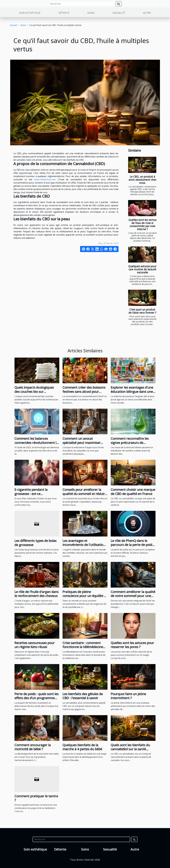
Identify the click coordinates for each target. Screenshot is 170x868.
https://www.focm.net (45, 179)
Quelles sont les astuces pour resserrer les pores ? (132, 645)
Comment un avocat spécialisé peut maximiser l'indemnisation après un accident (82, 445)
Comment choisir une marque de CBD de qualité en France (133, 492)
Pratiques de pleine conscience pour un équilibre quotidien (84, 596)
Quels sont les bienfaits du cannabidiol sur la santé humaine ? (130, 749)
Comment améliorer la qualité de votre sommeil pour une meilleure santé (133, 596)
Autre (147, 13)
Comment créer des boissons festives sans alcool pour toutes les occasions (84, 391)
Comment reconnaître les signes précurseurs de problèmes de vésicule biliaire (132, 443)
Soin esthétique (30, 13)
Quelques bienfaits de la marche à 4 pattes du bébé (82, 747)
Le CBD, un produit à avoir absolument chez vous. (142, 180)
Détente (64, 13)
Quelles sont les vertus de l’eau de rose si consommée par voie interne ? (142, 224)
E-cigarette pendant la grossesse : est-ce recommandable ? (31, 494)
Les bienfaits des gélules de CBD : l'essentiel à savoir (83, 696)
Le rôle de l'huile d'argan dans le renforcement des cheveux (36, 594)
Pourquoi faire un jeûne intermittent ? (128, 696)
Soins (91, 13)
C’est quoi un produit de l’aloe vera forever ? (142, 311)
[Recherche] (81, 4)
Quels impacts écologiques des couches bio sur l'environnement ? (34, 391)
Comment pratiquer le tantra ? (36, 798)
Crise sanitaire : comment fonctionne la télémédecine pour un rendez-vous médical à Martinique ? (84, 649)
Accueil (14, 25)
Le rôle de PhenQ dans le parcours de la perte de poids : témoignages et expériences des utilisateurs (133, 547)
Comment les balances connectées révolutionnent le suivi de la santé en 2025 (36, 443)
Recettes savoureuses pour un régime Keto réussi (35, 645)
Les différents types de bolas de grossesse (35, 543)
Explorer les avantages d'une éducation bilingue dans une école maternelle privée (132, 391)
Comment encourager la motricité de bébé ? (33, 747)
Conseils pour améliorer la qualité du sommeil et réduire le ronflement (85, 494)
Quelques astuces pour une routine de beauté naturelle (142, 269)
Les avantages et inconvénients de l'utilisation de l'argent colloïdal (84, 545)
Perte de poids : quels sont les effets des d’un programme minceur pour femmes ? (36, 698)
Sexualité (119, 13)
